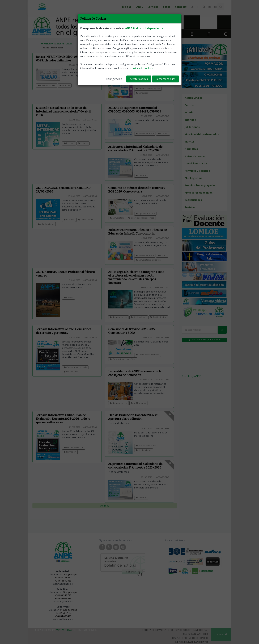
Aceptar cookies (139, 79)
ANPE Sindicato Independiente (144, 28)
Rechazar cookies (165, 79)
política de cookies (142, 68)
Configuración (114, 79)
